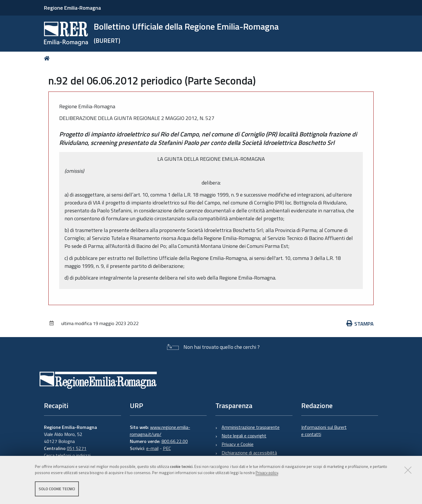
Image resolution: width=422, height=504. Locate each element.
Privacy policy (267, 473)
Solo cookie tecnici (57, 489)
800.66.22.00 (175, 441)
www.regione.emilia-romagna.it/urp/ (160, 431)
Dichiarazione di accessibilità (249, 453)
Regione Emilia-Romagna (72, 8)
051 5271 (77, 448)
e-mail (152, 448)
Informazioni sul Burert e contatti (324, 431)
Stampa (360, 324)
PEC (167, 448)
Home (48, 58)
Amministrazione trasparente (251, 427)
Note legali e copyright (244, 436)
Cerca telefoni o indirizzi (67, 455)
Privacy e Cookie (238, 444)
